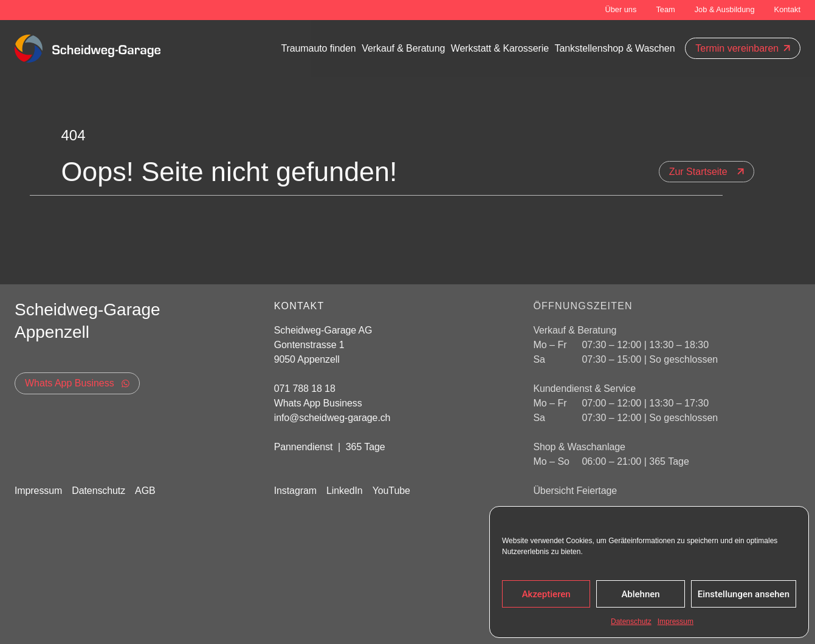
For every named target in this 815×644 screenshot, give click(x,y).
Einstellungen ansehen (744, 594)
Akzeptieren (546, 594)
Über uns (621, 9)
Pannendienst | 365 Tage (330, 447)
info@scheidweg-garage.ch (332, 418)
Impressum (676, 622)
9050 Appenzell (307, 359)
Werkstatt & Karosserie (500, 48)
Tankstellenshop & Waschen (615, 48)
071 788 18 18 (305, 389)
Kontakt (787, 9)
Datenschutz (631, 622)
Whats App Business (318, 403)
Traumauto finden (318, 48)
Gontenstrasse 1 (311, 345)
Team (665, 9)
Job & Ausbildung (725, 9)
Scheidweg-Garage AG (323, 330)
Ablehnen (640, 594)
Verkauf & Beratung (403, 48)
